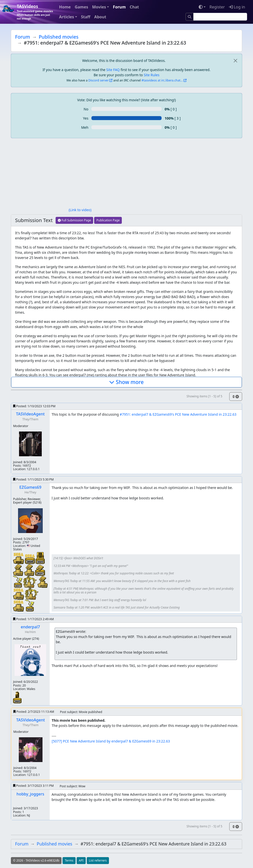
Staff (86, 17)
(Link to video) (80, 210)
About (100, 17)
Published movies (59, 37)
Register (217, 7)
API (81, 860)
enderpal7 (30, 627)
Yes (86, 118)
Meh (85, 127)
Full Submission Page (74, 220)
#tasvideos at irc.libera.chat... (162, 80)
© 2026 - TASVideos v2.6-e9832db (36, 860)
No (86, 109)
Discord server (99, 80)
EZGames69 (30, 487)
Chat (134, 7)
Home (65, 7)
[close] (235, 61)
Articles (67, 17)
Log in (237, 7)
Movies (99, 7)
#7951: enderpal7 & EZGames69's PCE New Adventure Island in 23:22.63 (178, 414)
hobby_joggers (30, 794)
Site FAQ (113, 70)
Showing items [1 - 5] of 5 (204, 396)
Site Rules (152, 75)
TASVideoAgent (30, 414)
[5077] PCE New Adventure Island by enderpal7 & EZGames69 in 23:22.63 (111, 741)
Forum (119, 7)
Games (81, 7)
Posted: (34, 406)
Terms (69, 860)
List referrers (98, 860)
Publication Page (108, 220)
